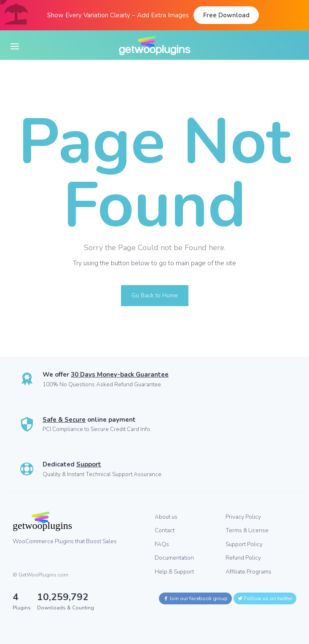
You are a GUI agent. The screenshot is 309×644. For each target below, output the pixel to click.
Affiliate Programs (249, 572)
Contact (165, 530)
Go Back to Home (155, 295)
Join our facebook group (195, 598)
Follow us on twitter (265, 598)
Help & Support (174, 572)
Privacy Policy (243, 517)
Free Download (226, 15)
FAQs (162, 544)
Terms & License (247, 530)
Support (89, 464)
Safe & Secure (64, 420)
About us (166, 517)
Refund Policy (243, 558)
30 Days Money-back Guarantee (120, 375)
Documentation (174, 558)
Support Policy (244, 544)
